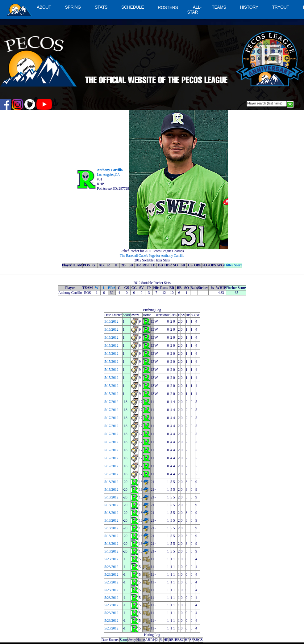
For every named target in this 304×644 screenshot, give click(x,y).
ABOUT (44, 7)
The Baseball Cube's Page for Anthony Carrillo (152, 256)
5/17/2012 (111, 402)
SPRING (73, 7)
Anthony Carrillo (110, 170)
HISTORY (249, 7)
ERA (112, 288)
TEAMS (219, 7)
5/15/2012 (111, 321)
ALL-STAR (194, 10)
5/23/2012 (111, 559)
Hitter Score (233, 265)
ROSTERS (168, 7)
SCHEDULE (133, 7)
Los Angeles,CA (108, 175)
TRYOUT (281, 7)
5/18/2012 (111, 482)
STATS (101, 7)
